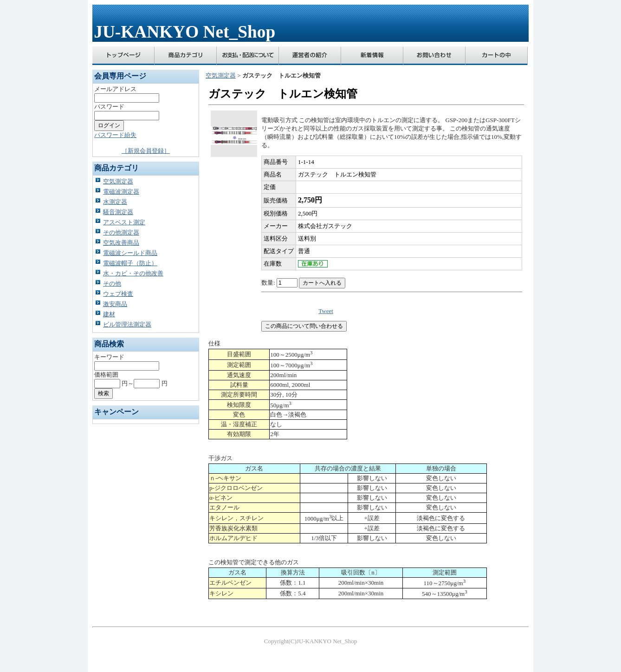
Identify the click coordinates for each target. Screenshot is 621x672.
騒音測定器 (118, 212)
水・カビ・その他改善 (133, 273)
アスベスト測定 (124, 222)
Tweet (326, 311)
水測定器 (115, 202)
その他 (112, 284)
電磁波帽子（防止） (130, 263)
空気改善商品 (121, 243)
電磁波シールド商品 (130, 253)
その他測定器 (121, 232)
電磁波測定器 (121, 192)
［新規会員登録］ (146, 151)
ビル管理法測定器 (127, 324)
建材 (109, 314)
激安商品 (115, 304)
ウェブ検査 (118, 294)
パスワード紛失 (115, 135)
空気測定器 (118, 181)
